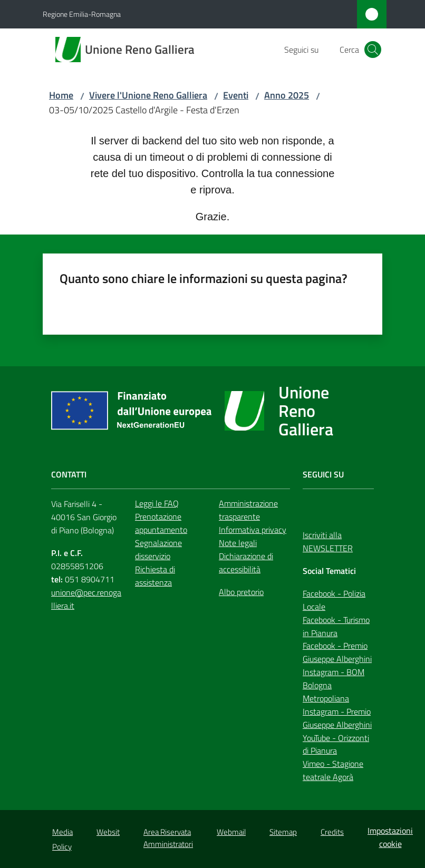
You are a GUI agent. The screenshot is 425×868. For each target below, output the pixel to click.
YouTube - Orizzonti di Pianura (336, 744)
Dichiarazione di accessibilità (246, 563)
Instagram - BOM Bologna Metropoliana (334, 685)
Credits (332, 832)
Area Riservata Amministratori (168, 838)
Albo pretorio (241, 592)
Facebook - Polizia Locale (334, 600)
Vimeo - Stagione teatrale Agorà (333, 770)
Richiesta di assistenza (155, 576)
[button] (373, 50)
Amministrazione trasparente (248, 510)
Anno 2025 (287, 95)
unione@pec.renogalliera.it (86, 599)
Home (61, 95)
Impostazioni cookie (390, 837)
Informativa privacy (253, 530)
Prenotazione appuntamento (161, 523)
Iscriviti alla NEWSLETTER (328, 542)
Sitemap (283, 832)
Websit (108, 832)
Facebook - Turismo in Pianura (336, 626)
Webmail (231, 832)
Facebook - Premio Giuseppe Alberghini (337, 652)
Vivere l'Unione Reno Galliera (148, 95)
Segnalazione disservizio (158, 549)
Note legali (238, 543)
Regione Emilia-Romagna (82, 14)
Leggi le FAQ (157, 503)
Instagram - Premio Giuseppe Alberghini (337, 718)
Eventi (236, 95)
